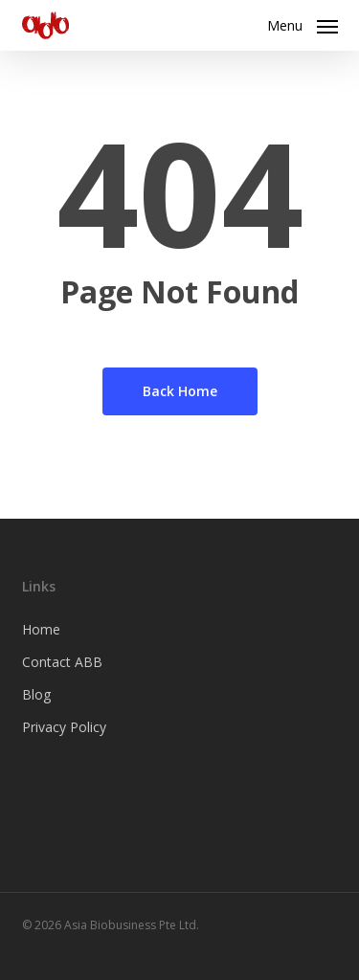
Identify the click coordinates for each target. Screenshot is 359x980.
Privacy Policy (64, 727)
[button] (303, 23)
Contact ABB (62, 662)
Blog (36, 694)
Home (41, 629)
